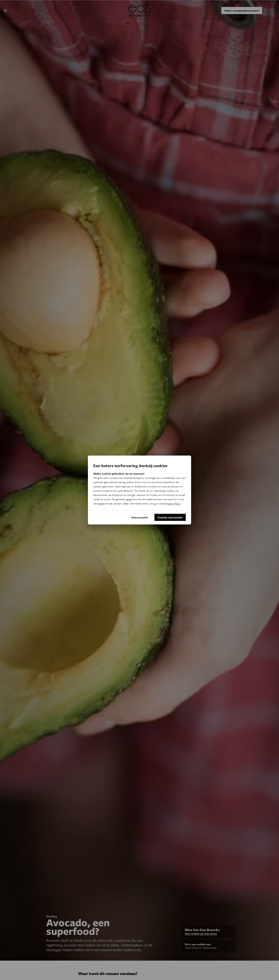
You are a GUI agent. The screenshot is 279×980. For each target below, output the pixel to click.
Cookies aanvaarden (170, 517)
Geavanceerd (140, 517)
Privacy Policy (173, 503)
